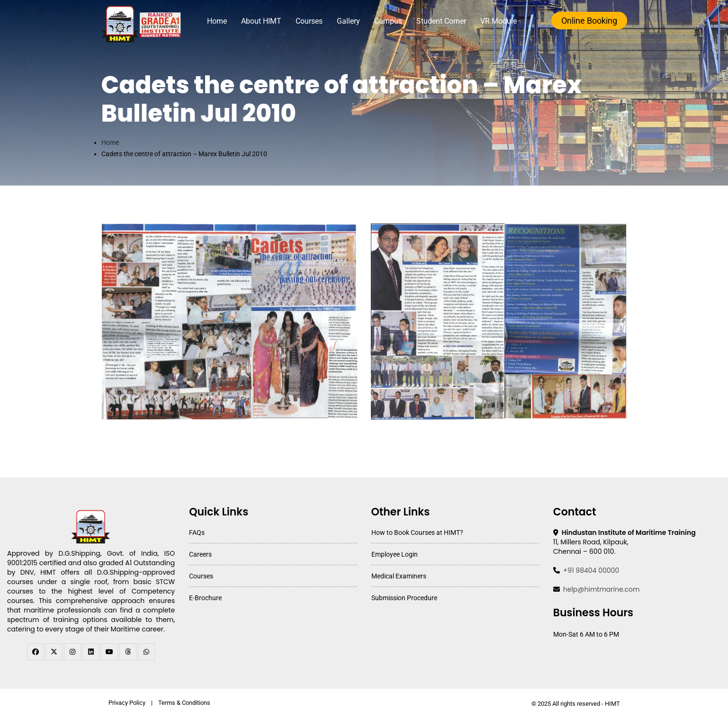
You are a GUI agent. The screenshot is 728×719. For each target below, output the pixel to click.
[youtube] (109, 652)
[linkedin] (91, 652)
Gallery (348, 21)
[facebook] (36, 652)
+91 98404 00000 (591, 570)
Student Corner (441, 21)
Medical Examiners (399, 576)
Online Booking (589, 21)
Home (217, 21)
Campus (388, 21)
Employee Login (395, 554)
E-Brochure (205, 598)
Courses (309, 21)
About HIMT (261, 21)
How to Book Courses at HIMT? (417, 533)
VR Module (499, 21)
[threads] (128, 652)
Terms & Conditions (184, 703)
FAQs (197, 533)
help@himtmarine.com (602, 589)
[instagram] (72, 652)
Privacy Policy (127, 703)
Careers (200, 554)
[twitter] (54, 652)
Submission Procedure (404, 598)
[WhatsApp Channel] (146, 652)
